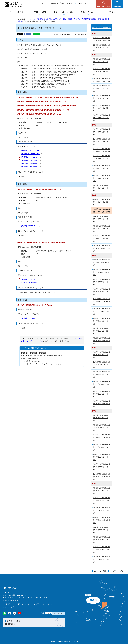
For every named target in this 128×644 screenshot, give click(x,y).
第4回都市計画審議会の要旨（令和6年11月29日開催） (102, 88)
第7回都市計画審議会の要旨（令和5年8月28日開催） (102, 132)
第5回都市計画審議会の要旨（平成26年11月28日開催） (102, 437)
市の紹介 (36, 604)
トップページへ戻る (117, 571)
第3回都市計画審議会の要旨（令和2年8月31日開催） (102, 229)
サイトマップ (9, 607)
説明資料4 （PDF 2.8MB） (31, 163)
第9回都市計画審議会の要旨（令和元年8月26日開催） (102, 262)
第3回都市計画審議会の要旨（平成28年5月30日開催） (102, 384)
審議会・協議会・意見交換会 (71, 19)
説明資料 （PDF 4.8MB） (30, 318)
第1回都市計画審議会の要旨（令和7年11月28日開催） (102, 48)
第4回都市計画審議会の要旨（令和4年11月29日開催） (102, 159)
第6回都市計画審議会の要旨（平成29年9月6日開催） (102, 355)
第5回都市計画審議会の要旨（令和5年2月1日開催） (102, 150)
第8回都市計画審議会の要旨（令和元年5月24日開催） (102, 272)
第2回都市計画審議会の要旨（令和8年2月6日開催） (102, 39)
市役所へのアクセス (23, 604)
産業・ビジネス (88, 12)
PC (48, 613)
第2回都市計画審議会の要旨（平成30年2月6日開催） (102, 331)
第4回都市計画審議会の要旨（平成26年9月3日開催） (102, 447)
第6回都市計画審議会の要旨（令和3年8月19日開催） (102, 202)
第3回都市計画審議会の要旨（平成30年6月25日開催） (102, 321)
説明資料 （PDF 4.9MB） (30, 279)
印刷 (54, 34)
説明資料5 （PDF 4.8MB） (31, 167)
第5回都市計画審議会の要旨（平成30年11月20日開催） (102, 302)
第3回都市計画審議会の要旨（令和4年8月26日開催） (102, 168)
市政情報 (112, 12)
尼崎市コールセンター (16, 621)
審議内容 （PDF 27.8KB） (31, 282)
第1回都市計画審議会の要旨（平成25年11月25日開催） (102, 477)
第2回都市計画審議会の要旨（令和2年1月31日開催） (102, 238)
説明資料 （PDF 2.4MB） (30, 226)
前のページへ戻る (100, 571)
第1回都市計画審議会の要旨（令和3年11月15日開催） (102, 188)
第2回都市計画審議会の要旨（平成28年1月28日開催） (102, 394)
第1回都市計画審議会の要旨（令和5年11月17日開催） (102, 118)
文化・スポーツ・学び (64, 12)
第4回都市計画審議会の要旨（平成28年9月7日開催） (102, 374)
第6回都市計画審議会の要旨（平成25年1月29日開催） (102, 510)
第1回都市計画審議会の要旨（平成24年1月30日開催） (102, 559)
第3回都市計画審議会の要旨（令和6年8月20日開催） (102, 98)
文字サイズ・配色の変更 (50, 4)
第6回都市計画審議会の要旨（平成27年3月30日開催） (102, 428)
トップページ (31, 19)
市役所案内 (8, 604)
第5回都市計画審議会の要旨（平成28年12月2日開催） (102, 365)
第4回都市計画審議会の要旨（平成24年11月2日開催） (102, 530)
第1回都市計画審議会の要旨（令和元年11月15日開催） (102, 248)
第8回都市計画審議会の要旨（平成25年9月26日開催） (102, 491)
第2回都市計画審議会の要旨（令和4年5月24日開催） (102, 178)
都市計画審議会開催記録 (101, 28)
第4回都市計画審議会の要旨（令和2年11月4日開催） (102, 219)
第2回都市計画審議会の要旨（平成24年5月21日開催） (102, 550)
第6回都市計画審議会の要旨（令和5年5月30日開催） (102, 142)
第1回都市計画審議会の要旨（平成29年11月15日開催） (102, 341)
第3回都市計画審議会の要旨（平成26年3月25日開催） (102, 457)
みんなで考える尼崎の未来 (53, 19)
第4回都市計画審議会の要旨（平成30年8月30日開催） (102, 311)
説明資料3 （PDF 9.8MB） (31, 160)
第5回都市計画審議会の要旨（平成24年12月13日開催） (102, 520)
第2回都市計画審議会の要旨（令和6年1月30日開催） (102, 108)
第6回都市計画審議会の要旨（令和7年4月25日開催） (102, 72)
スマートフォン (59, 613)
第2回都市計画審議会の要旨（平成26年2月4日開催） (102, 467)
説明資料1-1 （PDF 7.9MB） (31, 151)
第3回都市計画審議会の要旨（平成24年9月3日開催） (102, 540)
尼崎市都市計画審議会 (89, 19)
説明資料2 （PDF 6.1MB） (31, 157)
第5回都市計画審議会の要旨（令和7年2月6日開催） (102, 80)
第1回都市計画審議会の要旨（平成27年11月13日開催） (102, 404)
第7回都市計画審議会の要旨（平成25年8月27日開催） (102, 500)
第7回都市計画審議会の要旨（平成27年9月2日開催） (102, 418)
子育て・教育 (40, 12)
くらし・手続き (16, 12)
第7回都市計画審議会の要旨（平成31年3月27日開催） (102, 282)
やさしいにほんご (85, 3)
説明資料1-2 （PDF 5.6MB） (31, 154)
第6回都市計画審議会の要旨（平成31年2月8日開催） (102, 292)
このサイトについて (50, 604)
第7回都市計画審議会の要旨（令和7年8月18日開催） (102, 62)
